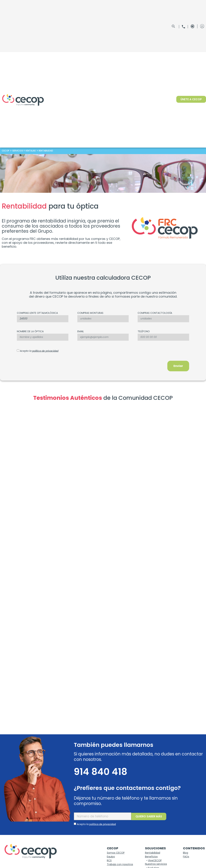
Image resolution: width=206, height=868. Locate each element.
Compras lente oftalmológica (37, 313)
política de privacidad (45, 351)
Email (81, 332)
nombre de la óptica (30, 332)
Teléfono (144, 332)
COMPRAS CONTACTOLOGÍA (155, 313)
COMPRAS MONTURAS (90, 313)
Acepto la (39, 351)
